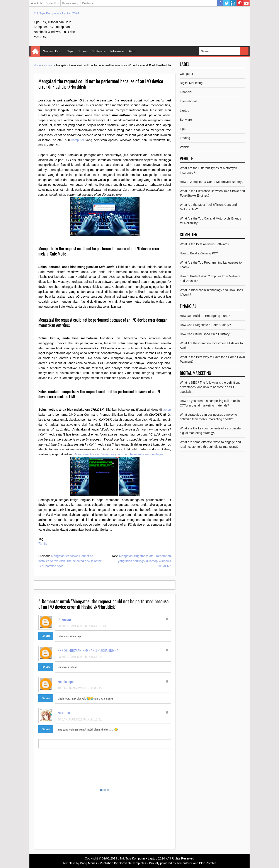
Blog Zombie (208, 863)
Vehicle (185, 147)
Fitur (132, 51)
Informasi (117, 51)
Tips (71, 51)
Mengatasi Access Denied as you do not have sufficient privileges (119, 454)
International (188, 101)
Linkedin (233, 3)
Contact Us (52, 3)
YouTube (246, 3)
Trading (185, 138)
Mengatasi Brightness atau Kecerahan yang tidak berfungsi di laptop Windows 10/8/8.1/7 (144, 561)
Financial (186, 92)
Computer (186, 74)
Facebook (220, 3)
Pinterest (240, 3)
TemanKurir (185, 863)
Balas (46, 636)
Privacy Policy (71, 3)
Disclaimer (88, 3)
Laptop (185, 110)
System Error (53, 51)
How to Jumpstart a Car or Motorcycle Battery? (212, 182)
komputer (78, 140)
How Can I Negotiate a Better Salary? (205, 325)
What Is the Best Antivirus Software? (204, 244)
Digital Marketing (191, 83)
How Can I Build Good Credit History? (205, 334)
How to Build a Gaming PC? (199, 253)
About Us (37, 3)
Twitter (227, 3)
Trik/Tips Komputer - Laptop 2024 (56, 13)
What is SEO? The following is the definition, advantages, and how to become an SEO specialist (210, 387)
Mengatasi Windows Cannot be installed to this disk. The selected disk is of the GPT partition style (70, 561)
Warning (48, 65)
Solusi (83, 51)
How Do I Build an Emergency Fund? (205, 316)
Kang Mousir (89, 863)
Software (99, 51)
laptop (167, 410)
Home (35, 51)
